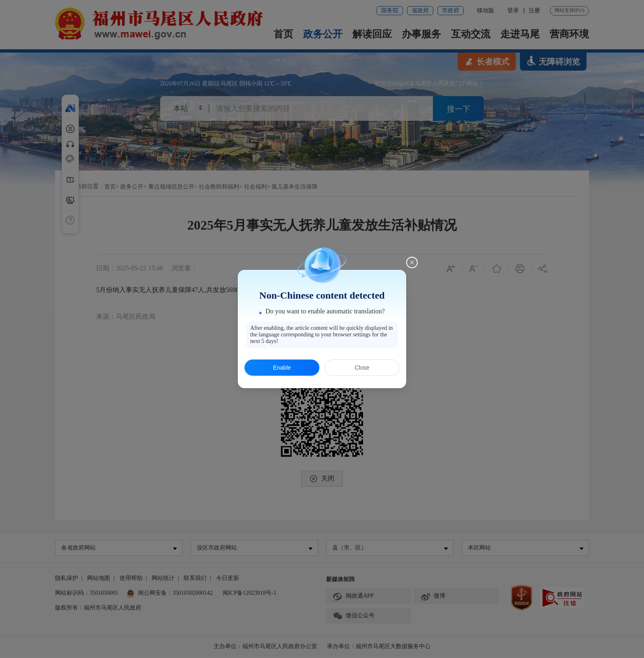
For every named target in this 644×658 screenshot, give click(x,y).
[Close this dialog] (412, 262)
